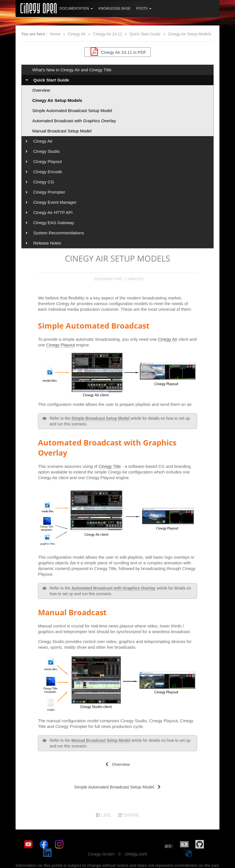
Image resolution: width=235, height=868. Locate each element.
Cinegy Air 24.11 (108, 34)
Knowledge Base (115, 8)
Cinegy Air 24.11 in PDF (118, 52)
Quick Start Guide (145, 34)
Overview (41, 90)
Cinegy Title (110, 466)
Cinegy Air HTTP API (53, 212)
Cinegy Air (77, 34)
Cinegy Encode (48, 172)
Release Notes (47, 243)
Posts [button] (144, 8)
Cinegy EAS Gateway (54, 223)
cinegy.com (136, 846)
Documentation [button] (76, 8)
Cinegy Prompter (49, 192)
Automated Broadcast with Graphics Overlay (74, 121)
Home (55, 34)
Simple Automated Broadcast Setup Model (72, 111)
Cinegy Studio (46, 151)
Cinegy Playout (47, 161)
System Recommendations (58, 233)
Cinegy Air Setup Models (190, 34)
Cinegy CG (43, 182)
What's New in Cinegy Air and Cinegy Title (72, 70)
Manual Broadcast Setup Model (62, 131)
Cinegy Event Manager (55, 202)
